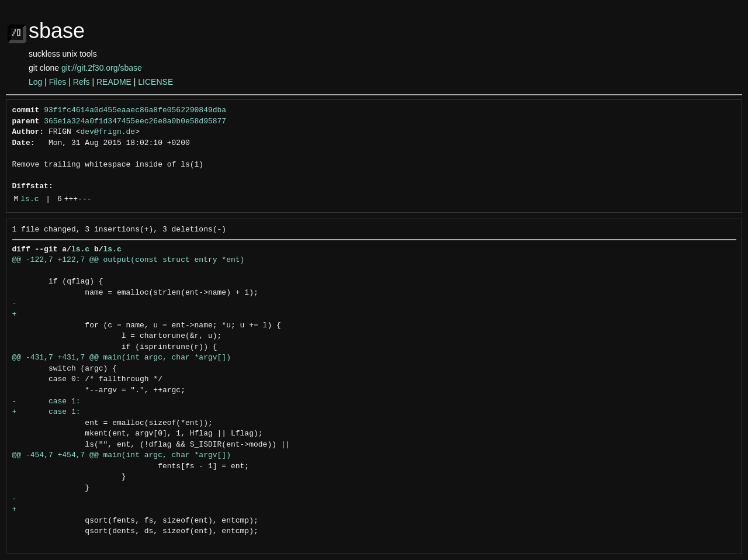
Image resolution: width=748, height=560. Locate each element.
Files (58, 82)
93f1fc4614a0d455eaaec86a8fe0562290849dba (135, 110)
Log (35, 82)
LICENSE (155, 82)
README (114, 82)
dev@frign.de (108, 132)
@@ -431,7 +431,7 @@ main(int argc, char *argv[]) (122, 358)
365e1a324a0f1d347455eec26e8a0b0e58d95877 (135, 122)
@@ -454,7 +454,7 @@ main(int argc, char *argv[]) (122, 455)
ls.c (30, 199)
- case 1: (49, 402)
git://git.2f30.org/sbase (102, 68)
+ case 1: (46, 412)
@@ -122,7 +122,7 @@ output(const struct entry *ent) (129, 260)
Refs (82, 82)
